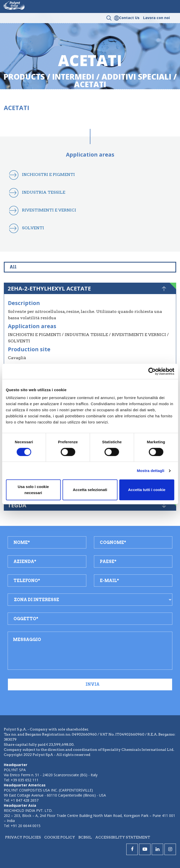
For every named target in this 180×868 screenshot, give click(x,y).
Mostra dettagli (150, 471)
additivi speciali (136, 77)
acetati (90, 84)
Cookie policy (60, 837)
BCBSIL (85, 837)
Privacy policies (23, 837)
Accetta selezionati (90, 490)
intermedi (73, 77)
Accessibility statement (123, 837)
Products (24, 77)
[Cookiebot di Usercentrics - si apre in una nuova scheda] (152, 371)
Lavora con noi (156, 18)
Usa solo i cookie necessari (33, 490)
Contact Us (129, 18)
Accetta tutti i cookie (147, 490)
